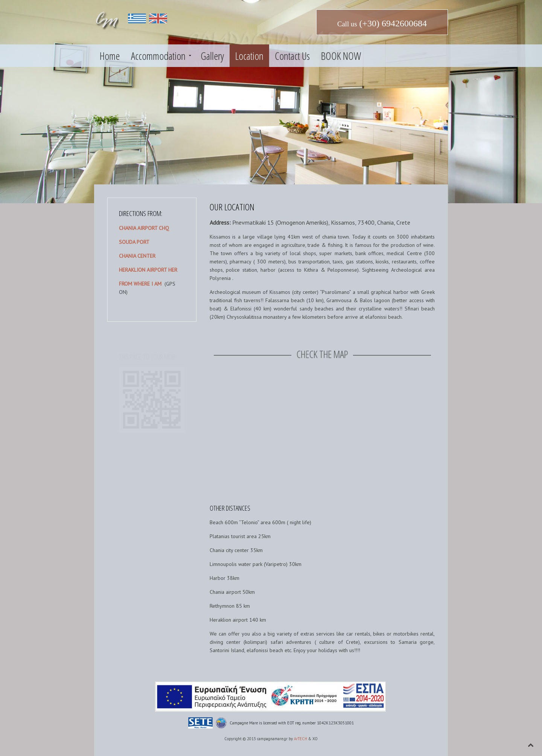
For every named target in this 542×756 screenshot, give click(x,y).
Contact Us (292, 56)
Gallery (212, 56)
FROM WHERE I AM (140, 284)
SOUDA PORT (134, 242)
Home (110, 56)
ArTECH (301, 739)
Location (249, 56)
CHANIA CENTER (137, 256)
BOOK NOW (341, 56)
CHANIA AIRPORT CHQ (144, 228)
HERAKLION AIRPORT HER (148, 270)
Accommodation (158, 56)
